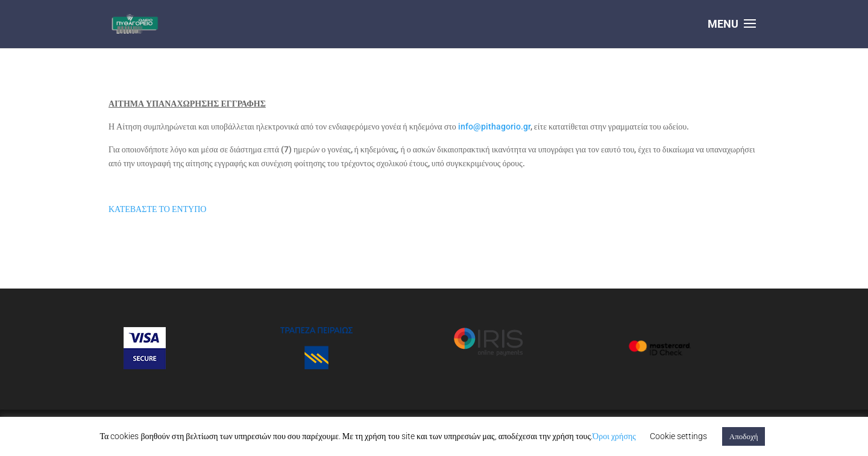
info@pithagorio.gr (494, 126)
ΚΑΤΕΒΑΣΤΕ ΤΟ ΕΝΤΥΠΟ (157, 209)
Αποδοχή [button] (744, 436)
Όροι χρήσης (614, 436)
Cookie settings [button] (678, 436)
